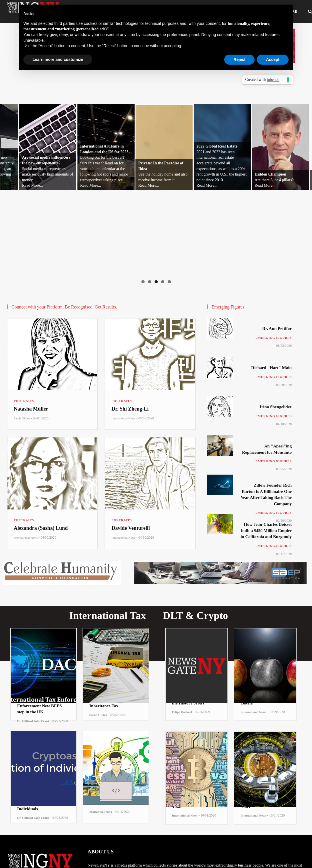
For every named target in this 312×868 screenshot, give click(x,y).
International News (123, 418)
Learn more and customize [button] (58, 59)
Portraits (24, 401)
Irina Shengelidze (276, 407)
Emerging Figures (274, 338)
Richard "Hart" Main (271, 368)
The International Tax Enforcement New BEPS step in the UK (39, 706)
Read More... (32, 185)
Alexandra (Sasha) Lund (41, 528)
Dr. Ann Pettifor (277, 329)
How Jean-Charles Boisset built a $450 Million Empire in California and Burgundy (266, 530)
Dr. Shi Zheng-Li (130, 409)
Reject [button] (239, 59)
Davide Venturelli (131, 528)
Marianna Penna (101, 812)
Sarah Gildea (22, 418)
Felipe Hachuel (182, 712)
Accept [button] (273, 59)
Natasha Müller (31, 409)
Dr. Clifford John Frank (33, 721)
